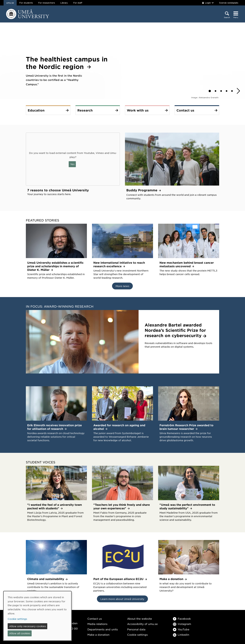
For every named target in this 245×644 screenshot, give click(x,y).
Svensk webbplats (229, 3)
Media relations (97, 624)
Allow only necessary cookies (28, 626)
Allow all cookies (20, 633)
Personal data (136, 629)
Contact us (95, 619)
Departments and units (103, 629)
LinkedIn (181, 635)
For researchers (47, 3)
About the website (140, 619)
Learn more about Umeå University (122, 599)
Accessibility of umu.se (142, 624)
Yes (72, 164)
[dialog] (37, 616)
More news (122, 286)
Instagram (182, 624)
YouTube (181, 629)
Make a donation (98, 635)
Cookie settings (137, 635)
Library (64, 3)
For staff (78, 3)
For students (26, 3)
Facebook (182, 619)
